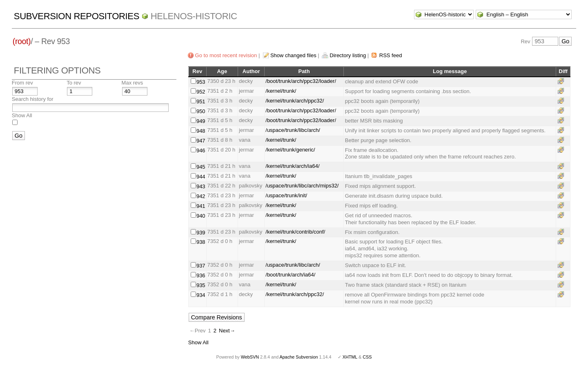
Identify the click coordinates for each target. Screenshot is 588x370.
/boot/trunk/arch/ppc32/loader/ (301, 81)
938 (201, 242)
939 (201, 233)
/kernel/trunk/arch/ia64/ (292, 166)
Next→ (227, 331)
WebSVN (250, 357)
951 (201, 101)
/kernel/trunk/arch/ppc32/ (295, 101)
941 (201, 206)
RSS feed (391, 55)
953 (201, 82)
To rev (74, 83)
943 (201, 186)
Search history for (33, 99)
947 (201, 141)
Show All (22, 115)
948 (201, 131)
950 (201, 111)
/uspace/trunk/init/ (286, 195)
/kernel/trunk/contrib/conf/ (295, 232)
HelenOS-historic (194, 16)
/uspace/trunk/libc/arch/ (293, 130)
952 (201, 92)
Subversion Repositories (77, 16)
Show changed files (293, 55)
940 (201, 216)
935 (201, 285)
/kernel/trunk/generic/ (290, 150)
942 (201, 196)
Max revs (133, 83)
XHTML (350, 357)
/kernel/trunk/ (281, 91)
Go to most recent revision (226, 55)
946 (201, 150)
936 (201, 275)
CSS (367, 357)
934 (201, 295)
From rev (22, 83)
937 (201, 266)
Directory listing (348, 55)
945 (201, 167)
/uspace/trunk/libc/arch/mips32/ (302, 186)
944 (201, 177)
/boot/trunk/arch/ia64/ (290, 275)
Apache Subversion (299, 357)
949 (201, 121)
